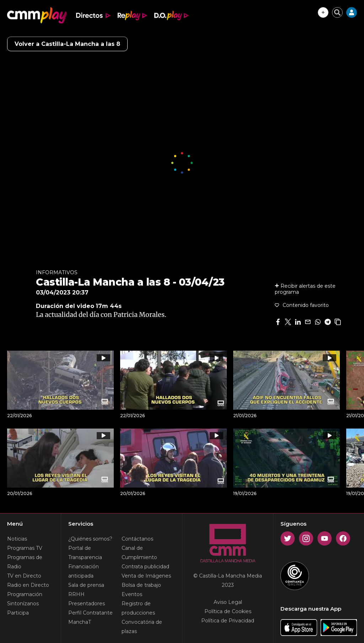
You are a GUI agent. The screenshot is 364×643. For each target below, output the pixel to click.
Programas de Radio (25, 562)
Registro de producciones (138, 608)
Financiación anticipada (84, 571)
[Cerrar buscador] (337, 12)
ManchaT (80, 622)
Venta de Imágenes (146, 576)
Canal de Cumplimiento (139, 553)
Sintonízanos (23, 604)
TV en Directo (24, 576)
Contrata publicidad (145, 567)
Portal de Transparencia (85, 553)
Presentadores (87, 604)
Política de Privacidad (228, 621)
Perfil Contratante (90, 613)
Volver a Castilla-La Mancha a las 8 (67, 44)
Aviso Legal (228, 602)
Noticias (17, 539)
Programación (25, 594)
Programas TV (25, 548)
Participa (18, 613)
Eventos (132, 594)
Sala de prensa (86, 585)
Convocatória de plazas (142, 627)
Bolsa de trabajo (141, 585)
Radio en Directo (28, 585)
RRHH (76, 594)
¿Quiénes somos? (90, 539)
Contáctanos (137, 539)
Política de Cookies (228, 611)
